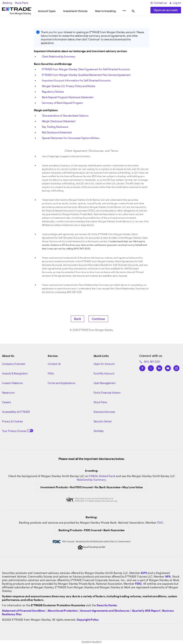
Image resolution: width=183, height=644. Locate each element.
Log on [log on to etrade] (175, 3)
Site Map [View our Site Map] (99, 431)
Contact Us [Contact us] (54, 364)
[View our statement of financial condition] (24, 611)
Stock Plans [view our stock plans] (22, 3)
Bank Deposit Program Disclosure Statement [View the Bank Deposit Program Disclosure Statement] (68, 97)
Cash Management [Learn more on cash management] (105, 383)
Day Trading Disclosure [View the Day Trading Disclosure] (55, 127)
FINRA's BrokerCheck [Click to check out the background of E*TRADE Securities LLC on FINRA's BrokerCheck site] (102, 476)
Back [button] (78, 319)
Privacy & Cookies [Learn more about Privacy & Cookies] (12, 421)
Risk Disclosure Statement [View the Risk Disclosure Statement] (57, 132)
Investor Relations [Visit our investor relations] (12, 383)
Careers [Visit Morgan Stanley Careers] (6, 402)
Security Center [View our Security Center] (103, 421)
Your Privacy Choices (18, 431)
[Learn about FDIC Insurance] (138, 584)
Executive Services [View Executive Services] (104, 412)
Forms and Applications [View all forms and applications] (61, 383)
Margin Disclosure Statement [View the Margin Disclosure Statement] (59, 121)
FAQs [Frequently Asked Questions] (51, 373)
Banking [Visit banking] (7, 3)
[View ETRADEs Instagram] (176, 367)
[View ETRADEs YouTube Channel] (168, 367)
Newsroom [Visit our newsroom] (8, 393)
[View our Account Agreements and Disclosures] (105, 611)
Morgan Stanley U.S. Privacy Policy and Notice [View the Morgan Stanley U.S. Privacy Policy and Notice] (69, 86)
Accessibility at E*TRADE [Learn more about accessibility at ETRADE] (16, 412)
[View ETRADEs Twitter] (151, 367)
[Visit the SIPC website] (144, 573)
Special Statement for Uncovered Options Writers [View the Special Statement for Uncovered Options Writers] (71, 138)
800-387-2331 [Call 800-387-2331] (150, 362)
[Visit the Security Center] (107, 605)
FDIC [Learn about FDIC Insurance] (160, 522)
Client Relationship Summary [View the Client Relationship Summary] (59, 57)
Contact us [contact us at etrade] (158, 3)
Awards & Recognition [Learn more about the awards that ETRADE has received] (15, 373)
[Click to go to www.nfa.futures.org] (168, 576)
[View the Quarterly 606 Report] (146, 611)
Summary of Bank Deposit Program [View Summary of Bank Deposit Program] (63, 103)
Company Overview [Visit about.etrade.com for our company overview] (14, 364)
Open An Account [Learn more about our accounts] (104, 364)
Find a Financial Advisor (107, 393)
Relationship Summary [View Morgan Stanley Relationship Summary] (91, 480)
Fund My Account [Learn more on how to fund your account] (104, 373)
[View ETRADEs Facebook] (142, 367)
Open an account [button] (166, 10)
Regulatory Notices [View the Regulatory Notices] (53, 92)
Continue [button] (98, 319)
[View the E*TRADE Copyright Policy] (88, 620)
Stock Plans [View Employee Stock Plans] (100, 402)
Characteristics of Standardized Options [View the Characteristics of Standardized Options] (65, 116)
